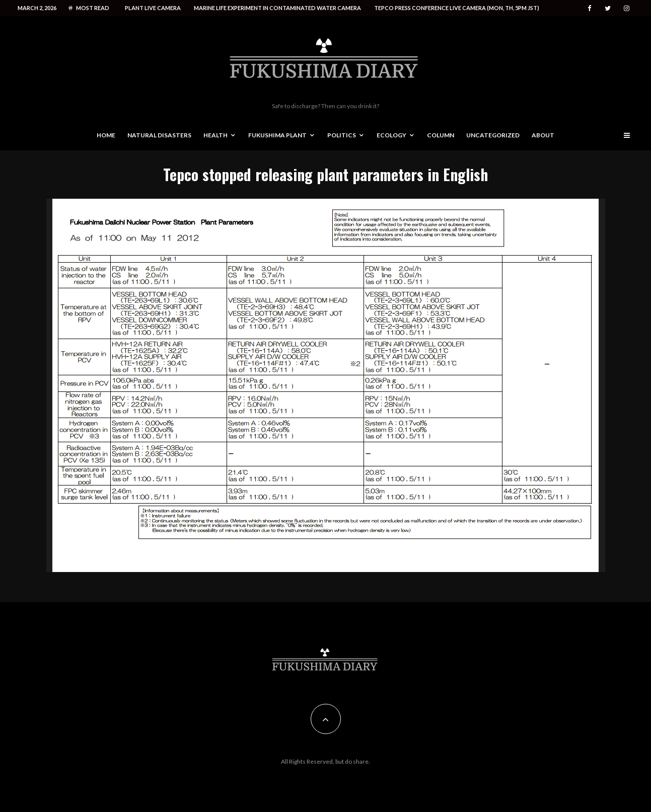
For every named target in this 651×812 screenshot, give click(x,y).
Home (106, 135)
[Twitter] (608, 8)
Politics (342, 135)
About (543, 135)
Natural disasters (159, 135)
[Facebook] (590, 8)
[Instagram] (627, 8)
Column (441, 135)
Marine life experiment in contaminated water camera (277, 8)
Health (215, 135)
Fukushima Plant (277, 135)
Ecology (391, 135)
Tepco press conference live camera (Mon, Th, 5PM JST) (457, 8)
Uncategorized (493, 135)
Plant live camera (153, 8)
